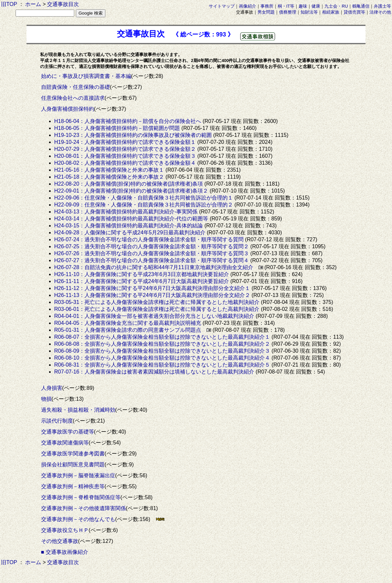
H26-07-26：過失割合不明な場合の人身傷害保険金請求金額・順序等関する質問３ (152, 253)
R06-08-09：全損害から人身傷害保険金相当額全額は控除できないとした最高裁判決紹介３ (162, 351)
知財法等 (309, 12)
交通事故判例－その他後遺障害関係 (84, 508)
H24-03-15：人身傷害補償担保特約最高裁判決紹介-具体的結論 (129, 226)
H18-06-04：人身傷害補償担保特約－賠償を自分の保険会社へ (128, 121)
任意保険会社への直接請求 (73, 98)
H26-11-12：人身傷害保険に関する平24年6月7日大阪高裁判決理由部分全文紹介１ (152, 288)
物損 (46, 399)
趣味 (303, 6)
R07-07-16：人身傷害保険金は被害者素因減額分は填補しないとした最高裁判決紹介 (154, 372)
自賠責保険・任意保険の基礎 (76, 87)
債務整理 (288, 12)
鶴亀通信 (361, 6)
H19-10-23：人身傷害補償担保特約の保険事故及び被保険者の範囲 (133, 135)
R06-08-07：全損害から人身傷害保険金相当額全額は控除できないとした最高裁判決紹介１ (162, 337)
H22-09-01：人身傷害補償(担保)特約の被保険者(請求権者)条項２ (131, 191)
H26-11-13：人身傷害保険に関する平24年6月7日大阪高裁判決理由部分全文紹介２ (152, 295)
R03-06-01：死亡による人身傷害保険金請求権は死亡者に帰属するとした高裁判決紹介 (157, 309)
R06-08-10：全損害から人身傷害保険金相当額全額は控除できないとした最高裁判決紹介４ (162, 358)
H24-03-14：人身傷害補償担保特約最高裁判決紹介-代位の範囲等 (131, 219)
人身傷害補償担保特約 (68, 109)
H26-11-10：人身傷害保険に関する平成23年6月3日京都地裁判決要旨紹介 (142, 274)
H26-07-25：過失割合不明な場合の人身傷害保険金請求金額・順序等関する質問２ (152, 246)
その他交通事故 (60, 541)
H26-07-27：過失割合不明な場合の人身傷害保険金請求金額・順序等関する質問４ (152, 260)
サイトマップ (222, 6)
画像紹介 (248, 6)
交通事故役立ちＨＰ (65, 530)
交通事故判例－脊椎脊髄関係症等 (81, 497)
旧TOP (9, 4)
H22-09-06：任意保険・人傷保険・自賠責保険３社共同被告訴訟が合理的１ (144, 198)
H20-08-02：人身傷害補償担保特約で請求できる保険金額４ (125, 163)
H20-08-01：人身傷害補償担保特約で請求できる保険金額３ (125, 156)
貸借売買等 (354, 12)
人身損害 (52, 388)
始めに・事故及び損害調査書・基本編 (86, 76)
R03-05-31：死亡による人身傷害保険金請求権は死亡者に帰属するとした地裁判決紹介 (157, 302)
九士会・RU (336, 6)
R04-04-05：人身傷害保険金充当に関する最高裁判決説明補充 (128, 323)
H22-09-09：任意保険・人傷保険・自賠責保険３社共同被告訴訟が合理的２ (144, 205)
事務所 (267, 6)
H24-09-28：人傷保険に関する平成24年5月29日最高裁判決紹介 (130, 233)
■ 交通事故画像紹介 (65, 552)
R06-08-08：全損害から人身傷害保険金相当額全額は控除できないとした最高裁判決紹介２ (162, 344)
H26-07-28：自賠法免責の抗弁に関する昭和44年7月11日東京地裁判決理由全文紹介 (154, 267)
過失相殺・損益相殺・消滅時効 (78, 410)
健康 (316, 6)
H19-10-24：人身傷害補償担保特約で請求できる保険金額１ (125, 142)
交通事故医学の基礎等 (68, 432)
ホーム (33, 4)
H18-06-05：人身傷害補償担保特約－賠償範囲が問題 (117, 128)
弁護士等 (382, 6)
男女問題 (266, 12)
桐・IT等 (286, 6)
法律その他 (380, 12)
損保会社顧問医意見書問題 (73, 465)
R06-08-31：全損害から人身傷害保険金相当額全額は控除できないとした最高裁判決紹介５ (162, 365)
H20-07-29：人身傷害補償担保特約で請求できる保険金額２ (125, 149)
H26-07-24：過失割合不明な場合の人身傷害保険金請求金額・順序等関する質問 (149, 239)
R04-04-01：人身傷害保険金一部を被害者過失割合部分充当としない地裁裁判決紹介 (154, 316)
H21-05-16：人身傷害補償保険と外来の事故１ (109, 170)
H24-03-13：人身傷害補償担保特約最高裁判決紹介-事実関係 (126, 212)
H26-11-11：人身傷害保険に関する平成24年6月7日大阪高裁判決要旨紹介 (142, 281)
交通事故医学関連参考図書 (73, 454)
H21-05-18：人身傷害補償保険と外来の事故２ (109, 177)
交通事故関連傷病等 (65, 443)
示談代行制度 (57, 421)
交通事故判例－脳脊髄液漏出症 (78, 475)
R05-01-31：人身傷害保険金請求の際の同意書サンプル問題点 (128, 330)
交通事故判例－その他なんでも (78, 519)
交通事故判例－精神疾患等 (73, 486)
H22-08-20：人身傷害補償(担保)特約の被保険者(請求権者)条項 (129, 184)
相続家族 (331, 12)
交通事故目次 (63, 4)
